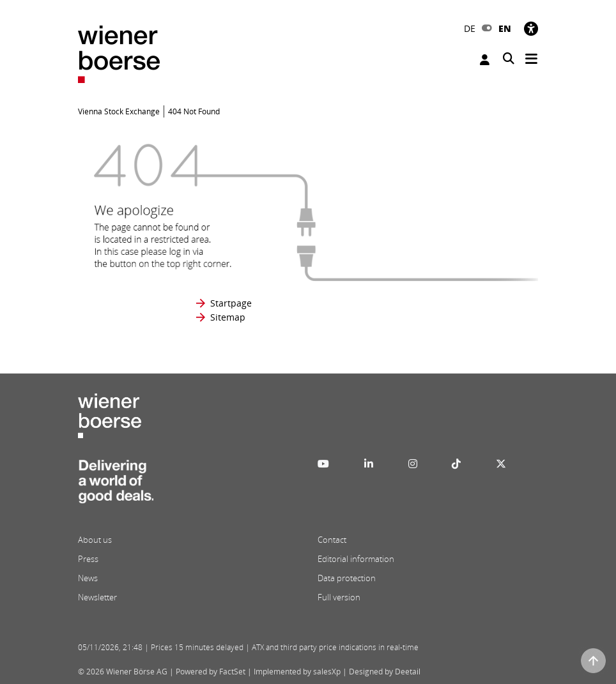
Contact (332, 540)
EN (505, 28)
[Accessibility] (531, 28)
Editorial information (356, 559)
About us (95, 540)
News (88, 578)
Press (88, 559)
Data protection (347, 578)
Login (485, 60)
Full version (339, 597)
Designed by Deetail (385, 672)
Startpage (231, 303)
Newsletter (97, 597)
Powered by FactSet (211, 672)
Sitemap (228, 317)
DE (470, 28)
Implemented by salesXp (297, 672)
